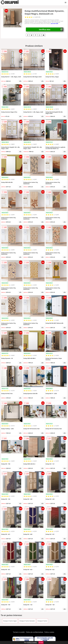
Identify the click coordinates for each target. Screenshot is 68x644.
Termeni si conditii (19, 632)
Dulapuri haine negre (10, 621)
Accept (41, 642)
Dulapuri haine (42, 621)
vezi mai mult (54, 23)
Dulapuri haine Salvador (27, 621)
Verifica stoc (51, 29)
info (20, 81)
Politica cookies (49, 632)
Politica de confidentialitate (35, 632)
